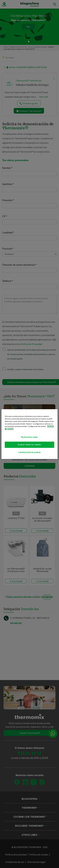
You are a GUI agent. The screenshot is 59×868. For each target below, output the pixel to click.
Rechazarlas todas (30, 437)
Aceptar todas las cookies (29, 445)
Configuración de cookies (29, 452)
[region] (29, 434)
